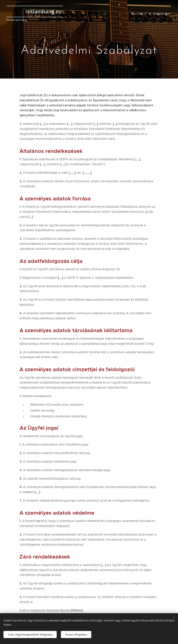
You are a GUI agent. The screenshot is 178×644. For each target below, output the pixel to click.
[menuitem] (139, 14)
